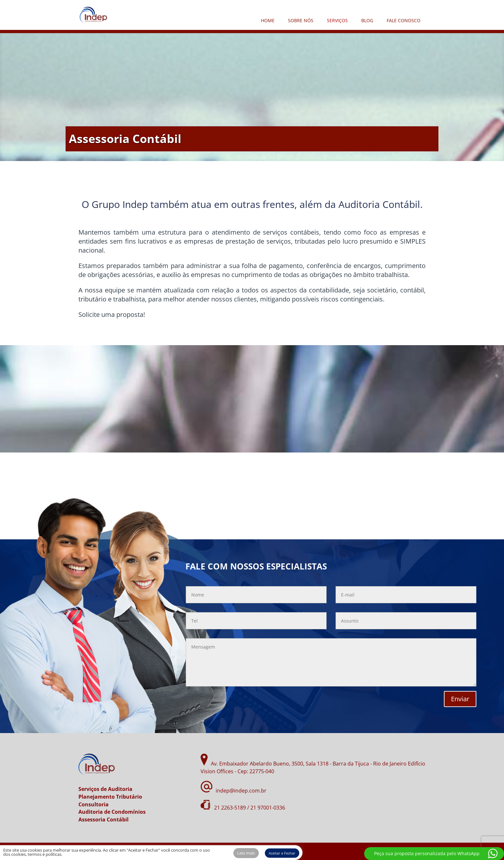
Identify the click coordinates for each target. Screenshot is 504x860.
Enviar (460, 699)
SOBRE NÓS (301, 20)
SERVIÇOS (337, 20)
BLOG (367, 20)
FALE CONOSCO (404, 20)
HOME (268, 20)
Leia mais (246, 853)
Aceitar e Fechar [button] (282, 853)
